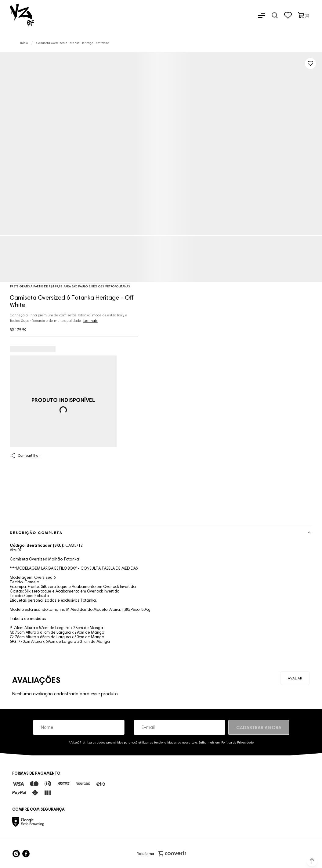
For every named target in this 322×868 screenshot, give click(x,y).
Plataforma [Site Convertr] (161, 854)
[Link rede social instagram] (16, 854)
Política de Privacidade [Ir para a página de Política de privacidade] (237, 742)
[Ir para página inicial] (24, 43)
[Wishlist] (288, 15)
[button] (312, 861)
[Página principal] (17, 15)
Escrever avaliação (295, 678)
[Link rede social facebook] (26, 854)
